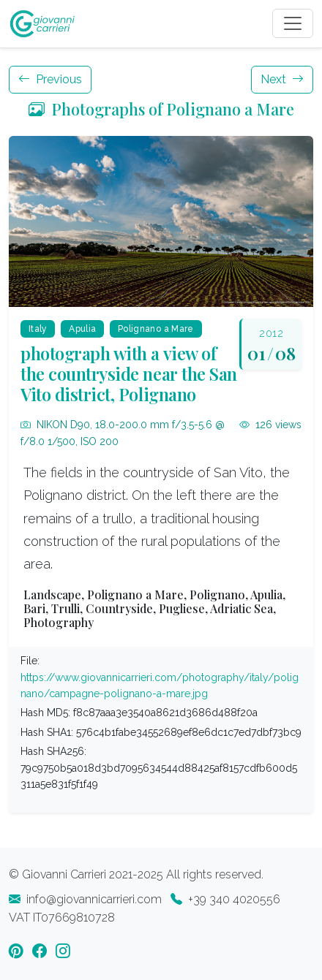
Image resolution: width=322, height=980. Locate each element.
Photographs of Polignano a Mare (161, 109)
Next (282, 79)
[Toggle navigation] (293, 23)
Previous (50, 79)
